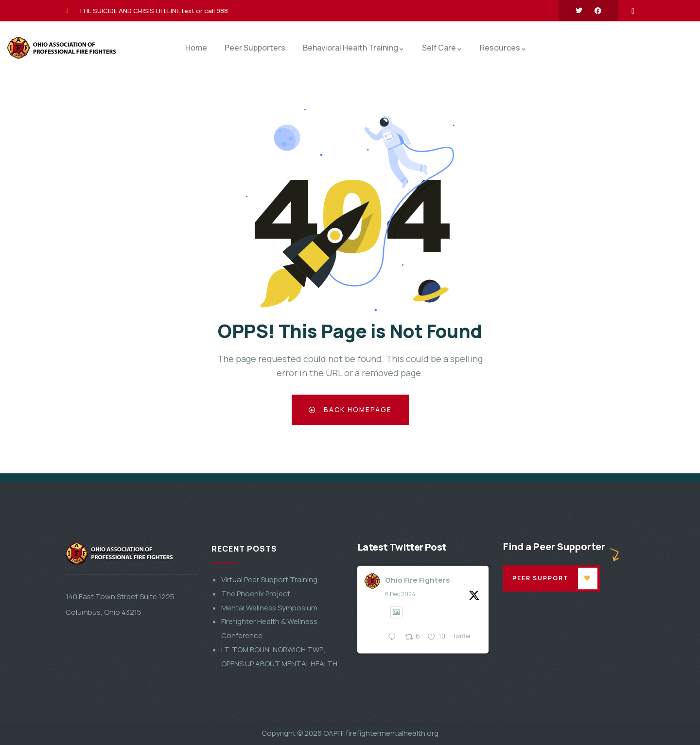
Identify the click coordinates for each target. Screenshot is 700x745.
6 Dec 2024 (400, 715)
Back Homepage (350, 409)
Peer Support (541, 699)
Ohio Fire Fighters (418, 701)
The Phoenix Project (256, 715)
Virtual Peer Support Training (269, 701)
